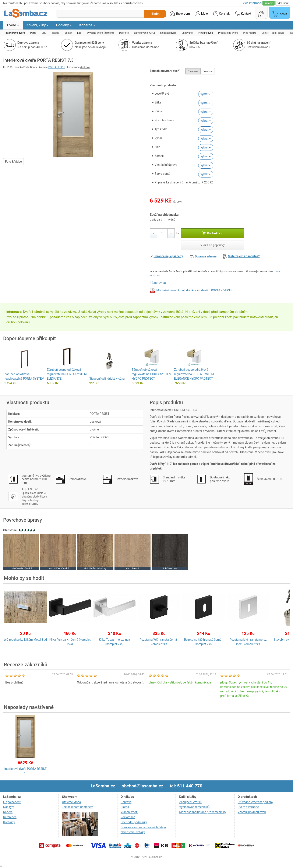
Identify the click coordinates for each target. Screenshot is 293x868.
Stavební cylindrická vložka (107, 379)
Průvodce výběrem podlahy (255, 802)
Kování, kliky (38, 25)
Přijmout (269, 3)
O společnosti (12, 802)
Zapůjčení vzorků (190, 802)
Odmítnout (283, 3)
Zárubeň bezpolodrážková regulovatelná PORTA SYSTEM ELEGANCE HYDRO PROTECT (194, 374)
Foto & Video (13, 162)
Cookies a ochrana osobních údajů (143, 827)
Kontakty (9, 822)
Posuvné (208, 71)
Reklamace (128, 817)
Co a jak (221, 14)
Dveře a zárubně (248, 807)
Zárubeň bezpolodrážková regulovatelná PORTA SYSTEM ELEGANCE (67, 374)
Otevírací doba (71, 802)
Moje (201, 14)
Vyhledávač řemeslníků (194, 807)
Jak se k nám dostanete (78, 807)
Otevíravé (193, 71)
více (252, 3)
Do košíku (212, 233)
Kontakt (243, 14)
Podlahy (64, 25)
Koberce (87, 25)
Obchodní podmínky (134, 822)
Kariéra (8, 812)
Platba (125, 807)
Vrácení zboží (129, 812)
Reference (10, 817)
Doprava (126, 802)
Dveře (13, 25)
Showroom (180, 14)
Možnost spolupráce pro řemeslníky (203, 812)
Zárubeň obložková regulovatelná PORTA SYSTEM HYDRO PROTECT (152, 374)
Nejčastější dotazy (133, 832)
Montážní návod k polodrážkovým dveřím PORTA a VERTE (194, 290)
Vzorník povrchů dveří (252, 812)
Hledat (155, 14)
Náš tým (9, 807)
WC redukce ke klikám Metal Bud (25, 640)
